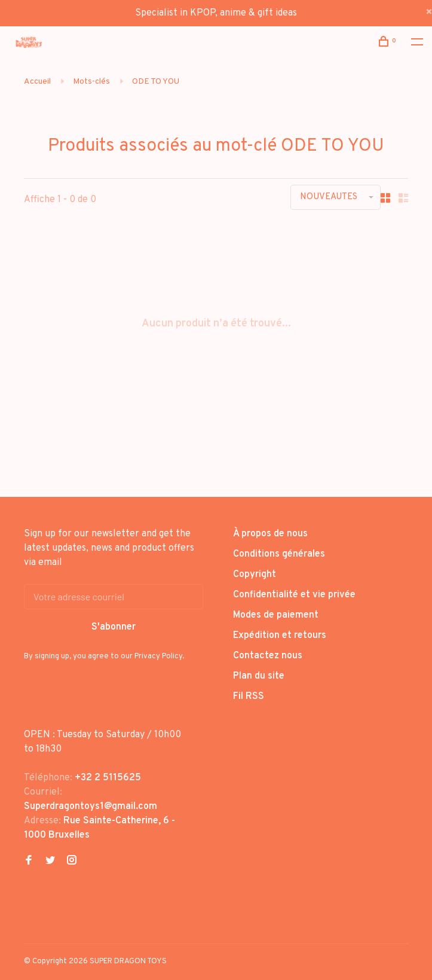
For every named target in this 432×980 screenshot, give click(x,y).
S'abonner (114, 627)
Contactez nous (268, 656)
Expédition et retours (280, 636)
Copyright (255, 575)
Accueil (37, 82)
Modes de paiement (276, 615)
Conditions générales (279, 554)
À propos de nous (270, 534)
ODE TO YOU (156, 82)
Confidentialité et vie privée (294, 595)
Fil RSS (249, 697)
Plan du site (259, 676)
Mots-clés (91, 82)
